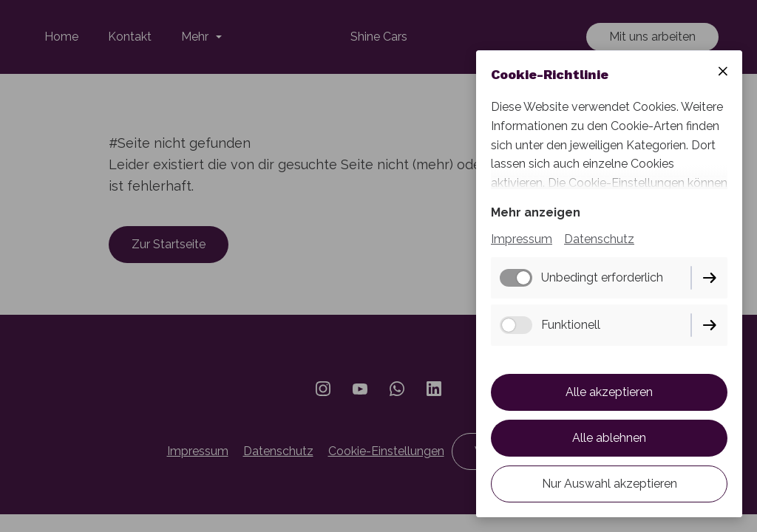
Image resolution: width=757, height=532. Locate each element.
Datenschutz (599, 239)
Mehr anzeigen (536, 212)
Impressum (522, 239)
